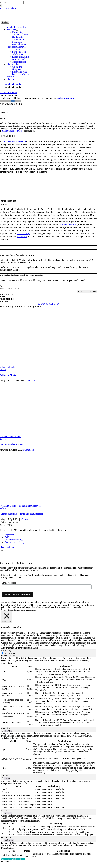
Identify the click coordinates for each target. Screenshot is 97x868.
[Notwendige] (3, 653)
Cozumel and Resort (68, 224)
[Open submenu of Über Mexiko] (20, 65)
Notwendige (10, 653)
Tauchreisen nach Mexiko (14, 141)
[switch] (3, 731)
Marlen (60, 98)
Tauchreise (22, 237)
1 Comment (25, 519)
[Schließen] (7, 617)
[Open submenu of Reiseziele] (17, 30)
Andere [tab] (4, 776)
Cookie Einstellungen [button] (11, 610)
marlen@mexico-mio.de (13, 131)
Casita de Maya (24, 234)
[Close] (2, 550)
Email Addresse (9, 583)
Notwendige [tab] (6, 650)
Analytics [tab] (5, 728)
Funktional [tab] (6, 838)
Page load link (7, 547)
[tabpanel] (48, 692)
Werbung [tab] (5, 811)
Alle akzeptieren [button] (29, 610)
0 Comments (70, 98)
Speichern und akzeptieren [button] (13, 859)
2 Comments (30, 380)
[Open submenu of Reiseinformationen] (25, 48)
